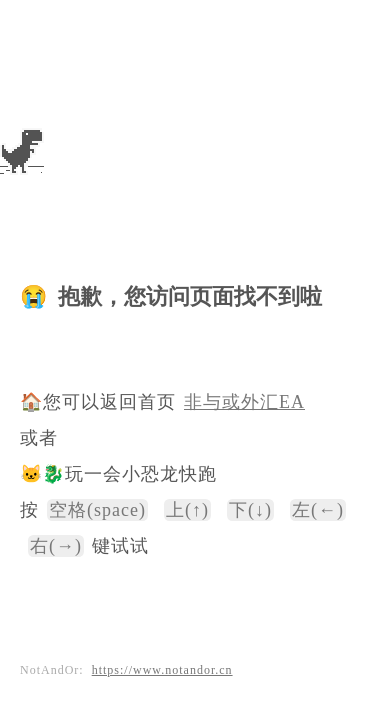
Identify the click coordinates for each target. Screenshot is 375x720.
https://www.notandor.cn (162, 670)
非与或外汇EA (244, 402)
